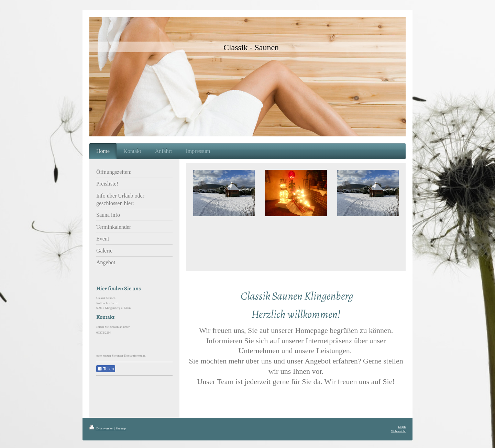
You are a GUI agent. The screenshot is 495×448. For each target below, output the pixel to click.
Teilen (106, 369)
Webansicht (398, 431)
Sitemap (121, 428)
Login (402, 427)
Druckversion (102, 428)
